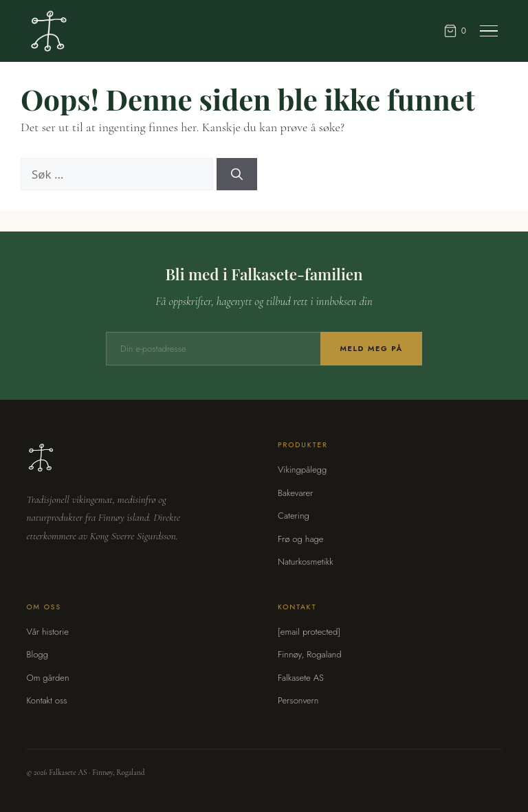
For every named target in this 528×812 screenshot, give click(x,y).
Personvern (298, 700)
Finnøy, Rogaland (309, 654)
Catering (294, 516)
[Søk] (237, 174)
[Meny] (489, 31)
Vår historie (47, 632)
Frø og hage (301, 539)
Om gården (47, 678)
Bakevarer (295, 493)
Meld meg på (371, 348)
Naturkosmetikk (306, 562)
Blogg (37, 654)
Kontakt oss (46, 700)
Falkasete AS (301, 678)
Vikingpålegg (302, 470)
